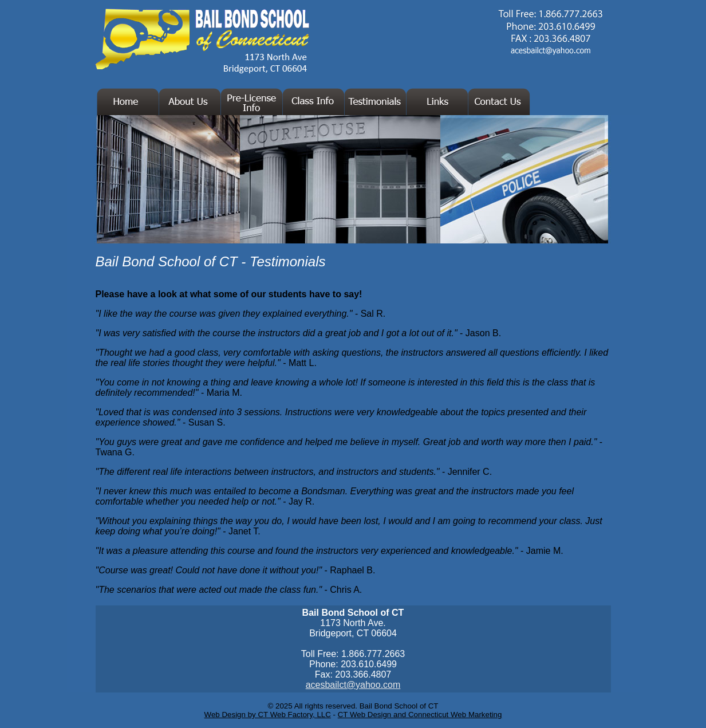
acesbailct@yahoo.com (353, 685)
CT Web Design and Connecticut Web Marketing (420, 715)
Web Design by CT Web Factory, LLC (268, 715)
